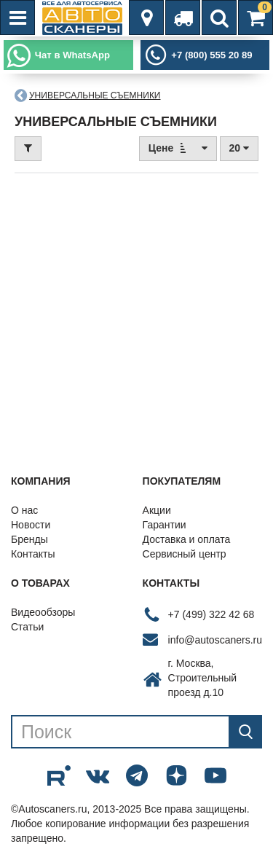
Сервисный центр (185, 554)
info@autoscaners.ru (215, 640)
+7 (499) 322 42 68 (211, 614)
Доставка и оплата (187, 539)
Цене (178, 148)
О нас (24, 510)
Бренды (29, 539)
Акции (157, 510)
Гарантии (165, 525)
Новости (31, 525)
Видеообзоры (43, 612)
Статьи (27, 627)
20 (239, 148)
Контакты (33, 554)
